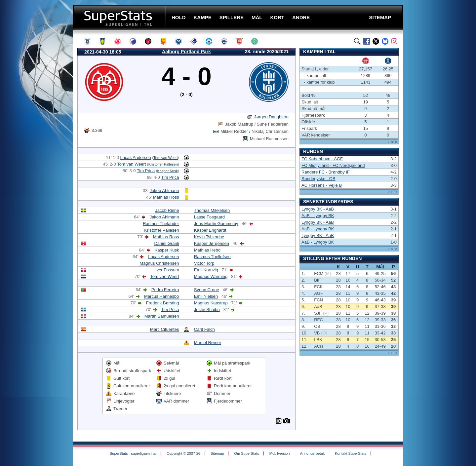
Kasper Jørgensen (212, 243)
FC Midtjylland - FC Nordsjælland (333, 165)
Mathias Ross (166, 197)
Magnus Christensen (159, 263)
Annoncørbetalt (313, 453)
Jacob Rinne (167, 210)
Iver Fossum (167, 270)
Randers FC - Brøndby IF (326, 172)
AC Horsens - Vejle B (322, 185)
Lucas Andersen (136, 157)
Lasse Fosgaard (209, 217)
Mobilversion (280, 453)
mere (393, 141)
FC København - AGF (322, 159)
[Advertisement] (33, 131)
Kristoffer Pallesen (163, 164)
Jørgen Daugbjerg (271, 117)
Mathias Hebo (207, 250)
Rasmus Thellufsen (212, 257)
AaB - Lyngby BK (318, 216)
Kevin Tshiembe (209, 237)
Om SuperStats (246, 453)
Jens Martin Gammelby (216, 224)
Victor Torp (204, 263)
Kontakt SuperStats (351, 453)
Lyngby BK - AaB (318, 209)
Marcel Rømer (208, 343)
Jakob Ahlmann (164, 191)
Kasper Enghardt (210, 230)
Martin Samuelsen (162, 316)
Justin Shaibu (207, 310)
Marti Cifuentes (164, 329)
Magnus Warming (211, 276)
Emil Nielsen (206, 296)
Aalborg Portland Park (186, 52)
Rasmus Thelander (161, 224)
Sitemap (217, 453)
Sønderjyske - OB (318, 179)
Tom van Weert (166, 158)
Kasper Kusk (167, 171)
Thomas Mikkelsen (212, 210)
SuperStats (120, 18)
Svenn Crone (207, 290)
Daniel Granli (166, 243)
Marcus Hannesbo (162, 296)
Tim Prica (146, 171)
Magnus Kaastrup (211, 303)
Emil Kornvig (206, 270)
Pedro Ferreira (165, 290)
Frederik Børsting (163, 303)
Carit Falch (204, 329)
